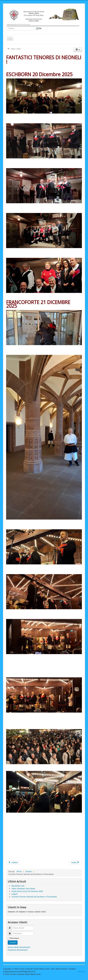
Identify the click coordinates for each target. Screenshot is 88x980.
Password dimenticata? (18, 950)
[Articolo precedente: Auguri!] (13, 863)
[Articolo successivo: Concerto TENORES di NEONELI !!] (75, 863)
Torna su (81, 972)
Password (11, 932)
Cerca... (6, 26)
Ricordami (15, 938)
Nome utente (11, 927)
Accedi (13, 942)
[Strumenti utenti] (78, 50)
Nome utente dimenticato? (19, 947)
